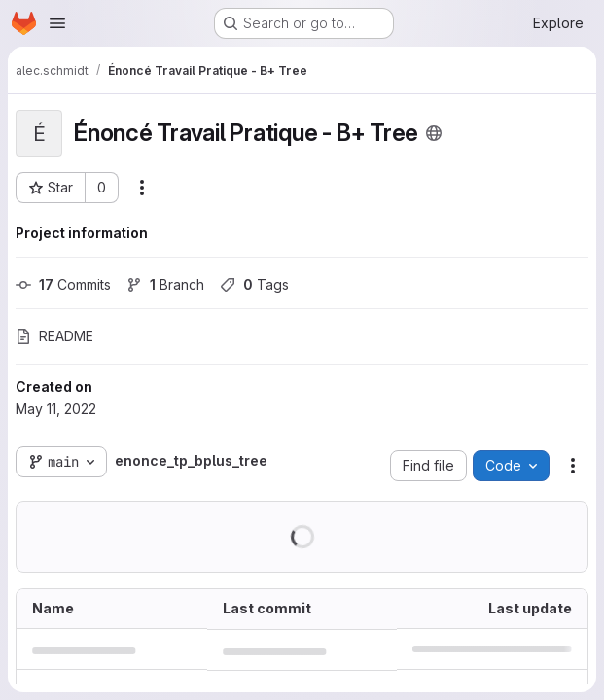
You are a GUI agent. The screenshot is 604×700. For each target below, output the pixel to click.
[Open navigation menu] (57, 23)
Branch (165, 284)
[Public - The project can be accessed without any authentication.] (434, 133)
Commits (63, 284)
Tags (254, 284)
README (54, 336)
